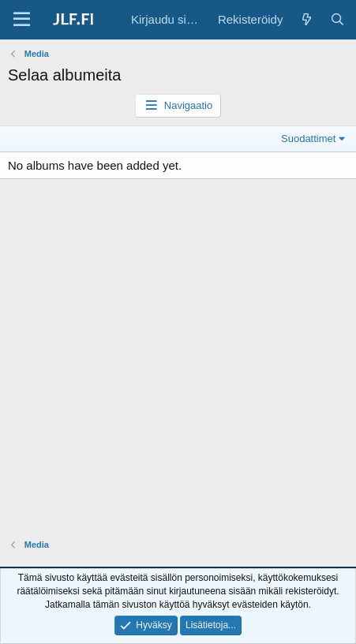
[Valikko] (22, 20)
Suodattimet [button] (308, 139)
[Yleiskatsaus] (306, 19)
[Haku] (337, 19)
